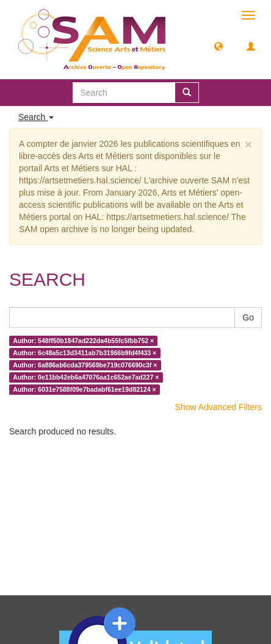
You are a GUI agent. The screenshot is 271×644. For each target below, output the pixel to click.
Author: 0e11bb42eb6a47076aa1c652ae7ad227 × (86, 377)
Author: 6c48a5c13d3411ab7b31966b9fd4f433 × (85, 353)
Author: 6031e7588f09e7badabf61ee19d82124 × (84, 389)
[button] (219, 46)
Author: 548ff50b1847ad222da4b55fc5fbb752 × (83, 341)
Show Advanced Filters (219, 407)
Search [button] (36, 117)
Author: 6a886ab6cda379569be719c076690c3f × (85, 365)
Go (248, 317)
